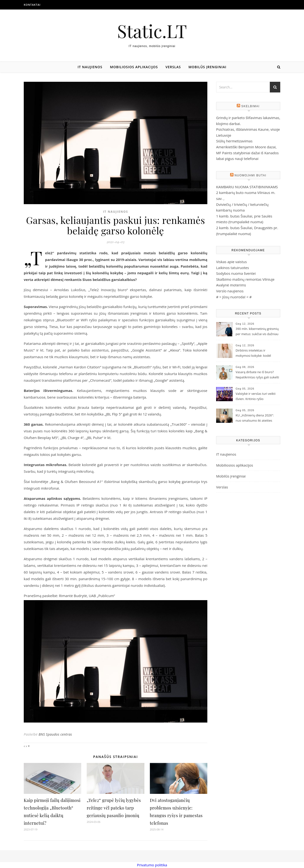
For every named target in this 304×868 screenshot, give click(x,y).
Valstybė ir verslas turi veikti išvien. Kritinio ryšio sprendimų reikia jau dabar (256, 397)
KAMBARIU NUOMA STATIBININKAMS (247, 187)
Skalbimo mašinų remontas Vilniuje (245, 279)
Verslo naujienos (230, 291)
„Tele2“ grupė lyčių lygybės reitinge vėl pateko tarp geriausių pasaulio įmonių (114, 808)
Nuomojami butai (251, 175)
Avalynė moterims (231, 285)
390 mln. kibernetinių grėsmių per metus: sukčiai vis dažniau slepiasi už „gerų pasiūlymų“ (257, 332)
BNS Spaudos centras (55, 734)
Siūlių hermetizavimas (234, 141)
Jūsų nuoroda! (234, 297)
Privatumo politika (152, 865)
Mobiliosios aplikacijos (134, 67)
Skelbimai (250, 106)
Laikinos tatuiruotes (233, 268)
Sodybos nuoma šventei (236, 273)
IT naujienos (90, 67)
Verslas (173, 67)
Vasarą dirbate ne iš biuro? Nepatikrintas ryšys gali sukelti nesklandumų (257, 375)
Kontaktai (32, 5)
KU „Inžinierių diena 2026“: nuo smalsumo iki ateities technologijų (255, 418)
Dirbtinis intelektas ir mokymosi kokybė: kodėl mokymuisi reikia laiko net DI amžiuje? (256, 353)
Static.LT (152, 31)
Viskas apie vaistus (231, 262)
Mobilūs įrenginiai (207, 67)
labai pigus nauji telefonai (237, 159)
